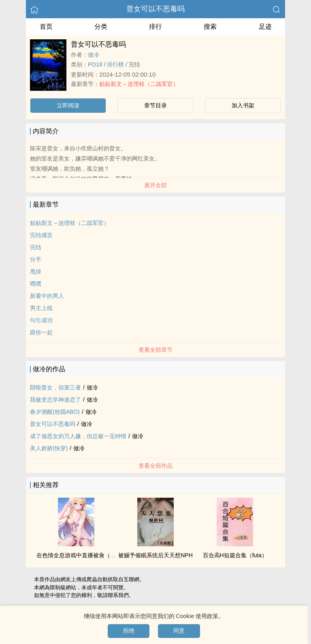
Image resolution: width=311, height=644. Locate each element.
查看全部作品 (155, 466)
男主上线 (41, 308)
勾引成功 (41, 320)
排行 (155, 27)
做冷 (94, 55)
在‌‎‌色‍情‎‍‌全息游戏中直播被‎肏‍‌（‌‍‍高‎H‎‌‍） (81, 555)
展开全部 (155, 185)
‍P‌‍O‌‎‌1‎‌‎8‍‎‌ (95, 64)
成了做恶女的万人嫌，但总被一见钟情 (78, 436)
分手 (36, 259)
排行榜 (115, 64)
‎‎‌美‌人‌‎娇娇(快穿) (49, 448)
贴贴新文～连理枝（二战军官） (139, 84)
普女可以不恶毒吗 (155, 9)
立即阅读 (68, 105)
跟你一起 (41, 332)
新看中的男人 (47, 296)
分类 (101, 27)
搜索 (210, 27)
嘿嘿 (36, 284)
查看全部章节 (155, 350)
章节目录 (155, 105)
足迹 (265, 27)
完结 (36, 247)
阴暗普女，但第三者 (55, 387)
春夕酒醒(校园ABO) (55, 412)
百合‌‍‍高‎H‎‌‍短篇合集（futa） (235, 555)
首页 (46, 27)
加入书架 (243, 105)
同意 (179, 631)
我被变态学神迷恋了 (55, 400)
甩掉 (36, 272)
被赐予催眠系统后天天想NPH (155, 555)
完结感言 (41, 235)
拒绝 (129, 631)
